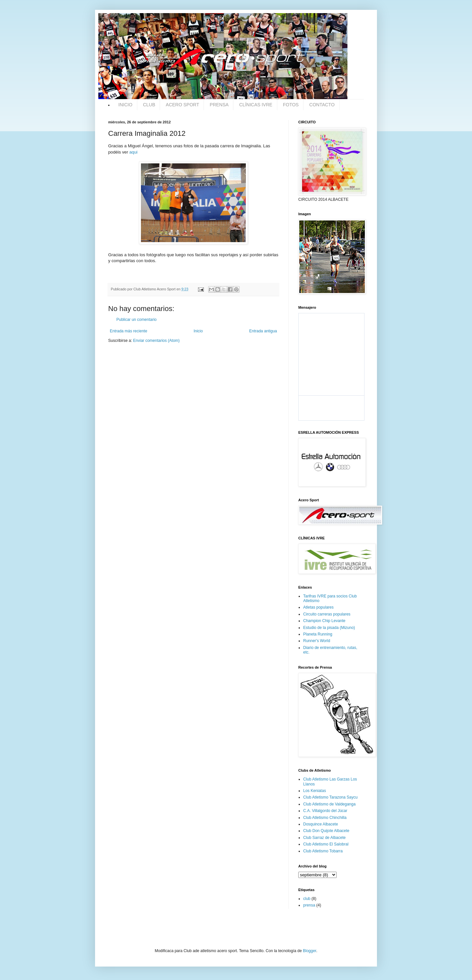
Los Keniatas (315, 791)
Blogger (310, 951)
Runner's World (317, 641)
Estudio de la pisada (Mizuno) (329, 628)
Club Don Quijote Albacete (326, 831)
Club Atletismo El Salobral (326, 844)
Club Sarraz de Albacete (324, 838)
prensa (309, 905)
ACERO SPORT (183, 105)
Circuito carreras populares (327, 614)
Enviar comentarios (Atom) (156, 341)
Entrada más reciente (128, 331)
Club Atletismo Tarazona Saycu (330, 797)
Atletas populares (318, 607)
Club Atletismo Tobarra (323, 851)
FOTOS (291, 105)
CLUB (149, 105)
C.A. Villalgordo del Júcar (325, 811)
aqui (134, 152)
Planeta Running (318, 634)
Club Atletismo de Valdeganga (329, 804)
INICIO (125, 105)
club (307, 899)
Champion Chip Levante (324, 621)
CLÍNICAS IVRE (256, 105)
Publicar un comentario (137, 320)
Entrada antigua (263, 331)
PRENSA (219, 105)
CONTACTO (322, 105)
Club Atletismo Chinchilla (325, 818)
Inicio (198, 331)
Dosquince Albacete (321, 824)
